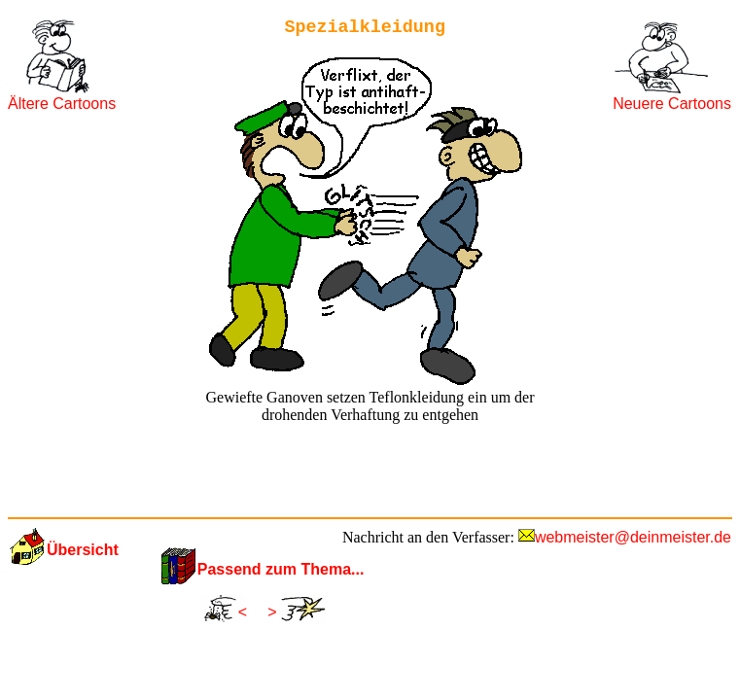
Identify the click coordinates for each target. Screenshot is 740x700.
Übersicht (83, 550)
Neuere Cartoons (672, 104)
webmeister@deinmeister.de (633, 537)
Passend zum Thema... (281, 569)
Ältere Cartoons (62, 104)
